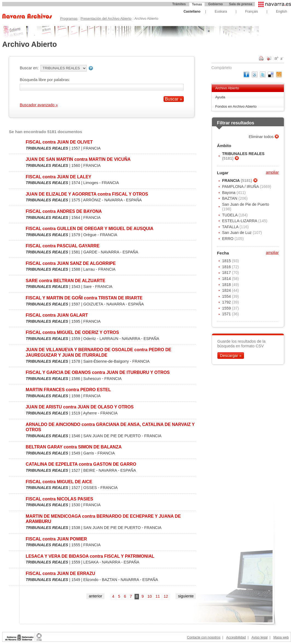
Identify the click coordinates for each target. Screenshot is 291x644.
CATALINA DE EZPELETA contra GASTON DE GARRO (81, 464)
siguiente (186, 596)
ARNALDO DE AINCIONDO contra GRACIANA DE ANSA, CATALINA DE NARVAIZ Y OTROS (110, 427)
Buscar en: (29, 68)
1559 (227, 308)
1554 (227, 296)
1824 (227, 290)
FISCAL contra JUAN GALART (57, 315)
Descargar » (231, 356)
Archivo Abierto (227, 88)
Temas (197, 4)
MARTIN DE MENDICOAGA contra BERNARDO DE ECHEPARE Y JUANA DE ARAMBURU (103, 519)
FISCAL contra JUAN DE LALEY (59, 177)
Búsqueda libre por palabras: (45, 80)
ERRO (228, 239)
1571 (227, 314)
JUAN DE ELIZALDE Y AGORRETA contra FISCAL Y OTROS (87, 194)
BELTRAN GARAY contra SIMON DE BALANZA (74, 447)
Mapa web (281, 637)
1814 (227, 279)
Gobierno (215, 4)
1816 (227, 267)
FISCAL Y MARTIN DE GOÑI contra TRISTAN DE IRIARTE (84, 298)
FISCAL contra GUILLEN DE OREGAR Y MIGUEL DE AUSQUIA (90, 229)
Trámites (179, 4)
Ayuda (220, 97)
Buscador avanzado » (39, 105)
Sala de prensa (241, 4)
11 (158, 596)
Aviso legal (259, 637)
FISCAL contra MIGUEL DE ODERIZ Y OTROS (72, 332)
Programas (69, 18)
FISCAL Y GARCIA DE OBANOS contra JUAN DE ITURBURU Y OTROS (98, 372)
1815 (227, 261)
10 (150, 596)
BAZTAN (230, 198)
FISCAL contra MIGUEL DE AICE (59, 482)
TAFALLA (231, 227)
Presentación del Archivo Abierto (106, 18)
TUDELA (230, 215)
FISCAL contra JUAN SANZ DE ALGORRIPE (71, 263)
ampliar (272, 172)
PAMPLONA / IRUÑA (241, 187)
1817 (227, 273)
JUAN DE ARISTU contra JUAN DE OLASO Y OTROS (80, 407)
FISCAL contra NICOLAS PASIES (59, 499)
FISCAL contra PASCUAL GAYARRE (63, 246)
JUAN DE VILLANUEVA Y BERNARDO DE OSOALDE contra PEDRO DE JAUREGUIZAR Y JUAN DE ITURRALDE (98, 352)
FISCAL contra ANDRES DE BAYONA (64, 211)
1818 (227, 285)
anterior (96, 596)
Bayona (229, 193)
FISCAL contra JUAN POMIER (56, 539)
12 (166, 596)
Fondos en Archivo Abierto (236, 106)
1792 (227, 302)
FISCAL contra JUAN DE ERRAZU (60, 573)
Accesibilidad (236, 637)
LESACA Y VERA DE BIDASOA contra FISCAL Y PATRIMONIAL (90, 556)
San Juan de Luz (237, 233)
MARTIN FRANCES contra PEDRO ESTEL (68, 390)
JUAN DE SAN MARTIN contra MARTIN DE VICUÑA (78, 159)
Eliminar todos (262, 137)
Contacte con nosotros (204, 637)
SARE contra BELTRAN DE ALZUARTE (66, 281)
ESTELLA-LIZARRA (240, 221)
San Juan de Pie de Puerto (246, 204)
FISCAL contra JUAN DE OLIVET (59, 142)
